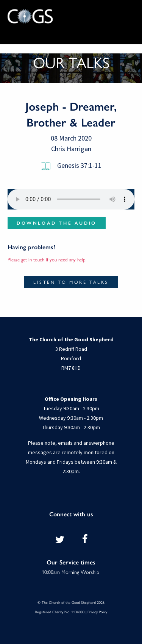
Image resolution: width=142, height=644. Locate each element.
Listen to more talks (71, 282)
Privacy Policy (97, 612)
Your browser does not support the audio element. (71, 199)
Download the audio (57, 223)
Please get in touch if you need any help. (47, 259)
